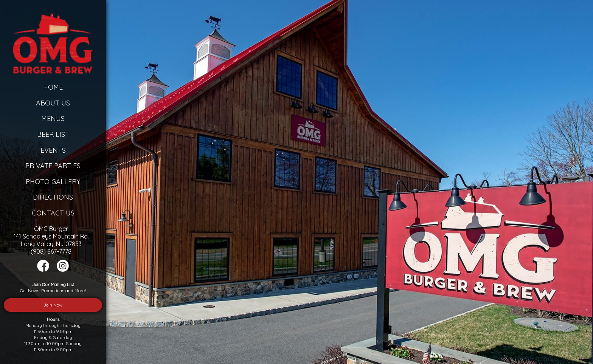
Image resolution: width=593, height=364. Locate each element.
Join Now (53, 305)
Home (53, 87)
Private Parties (53, 166)
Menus (53, 118)
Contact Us (53, 213)
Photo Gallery (53, 182)
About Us (53, 103)
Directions (53, 197)
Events (53, 150)
